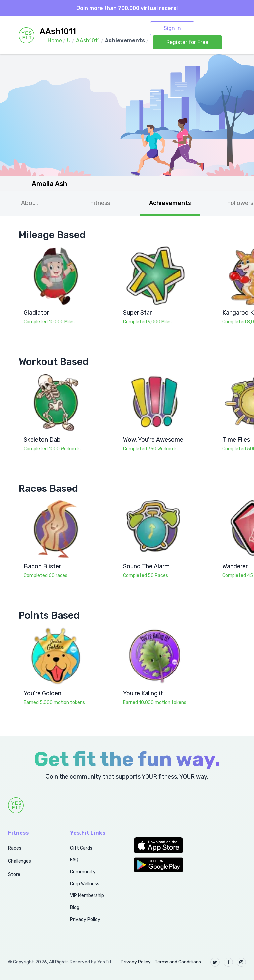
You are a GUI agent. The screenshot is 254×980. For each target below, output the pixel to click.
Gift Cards (81, 848)
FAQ (74, 860)
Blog (75, 907)
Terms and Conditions (178, 962)
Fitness (100, 203)
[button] (159, 845)
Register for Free (187, 42)
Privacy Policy (85, 919)
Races (15, 848)
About (30, 203)
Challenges (20, 861)
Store (14, 874)
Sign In (172, 28)
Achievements (170, 203)
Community (83, 872)
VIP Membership (87, 896)
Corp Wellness (85, 884)
